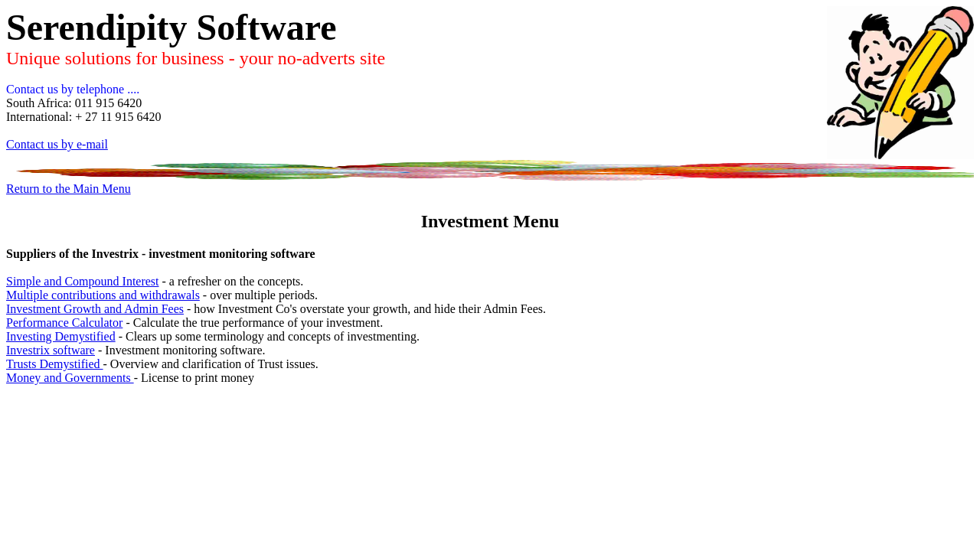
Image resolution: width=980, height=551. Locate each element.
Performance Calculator (64, 323)
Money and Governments (70, 378)
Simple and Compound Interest (83, 281)
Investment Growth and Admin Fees (95, 309)
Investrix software (51, 350)
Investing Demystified (61, 336)
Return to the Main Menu (69, 189)
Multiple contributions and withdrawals (103, 295)
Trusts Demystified (55, 364)
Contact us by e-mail (57, 144)
